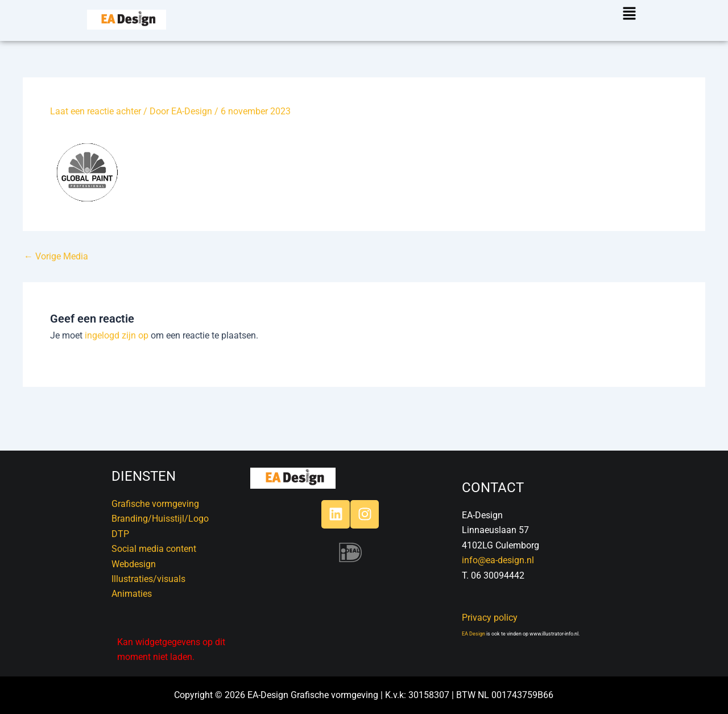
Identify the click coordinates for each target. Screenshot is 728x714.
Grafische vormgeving (155, 504)
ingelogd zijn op (117, 335)
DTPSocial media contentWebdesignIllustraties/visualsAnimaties (154, 564)
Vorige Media (56, 257)
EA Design (473, 634)
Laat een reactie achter (96, 111)
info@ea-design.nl (498, 560)
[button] (625, 14)
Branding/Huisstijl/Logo (160, 519)
